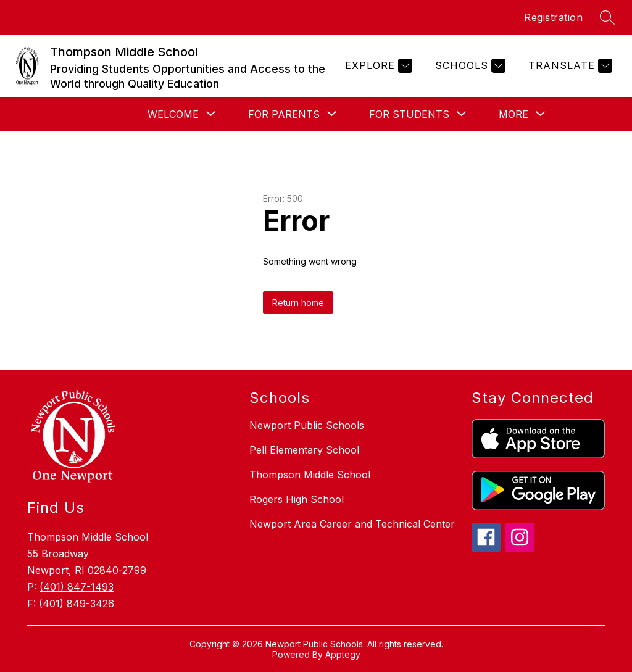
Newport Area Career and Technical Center (352, 524)
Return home (298, 303)
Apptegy (343, 654)
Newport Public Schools (307, 425)
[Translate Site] (569, 66)
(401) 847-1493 (77, 587)
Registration (553, 17)
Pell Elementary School (304, 450)
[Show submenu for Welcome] (173, 114)
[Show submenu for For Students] (409, 114)
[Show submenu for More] (513, 114)
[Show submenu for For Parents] (284, 114)
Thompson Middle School (310, 475)
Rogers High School (297, 499)
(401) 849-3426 (77, 604)
